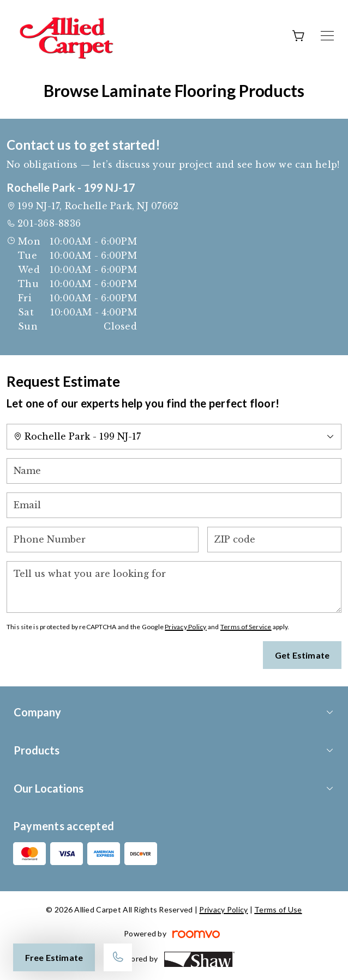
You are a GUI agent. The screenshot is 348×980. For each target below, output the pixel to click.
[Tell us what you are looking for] (174, 587)
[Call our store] (118, 957)
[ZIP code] (275, 540)
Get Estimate (302, 655)
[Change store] (174, 437)
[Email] (174, 505)
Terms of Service (246, 627)
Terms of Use (278, 909)
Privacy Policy (185, 627)
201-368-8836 (49, 223)
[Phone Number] (103, 540)
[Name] (174, 471)
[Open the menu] (327, 36)
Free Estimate (54, 957)
